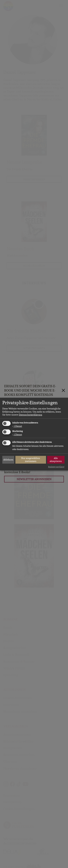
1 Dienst (17, 426)
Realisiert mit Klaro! (56, 467)
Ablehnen (8, 460)
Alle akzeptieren (56, 460)
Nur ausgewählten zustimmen (31, 460)
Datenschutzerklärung (30, 415)
